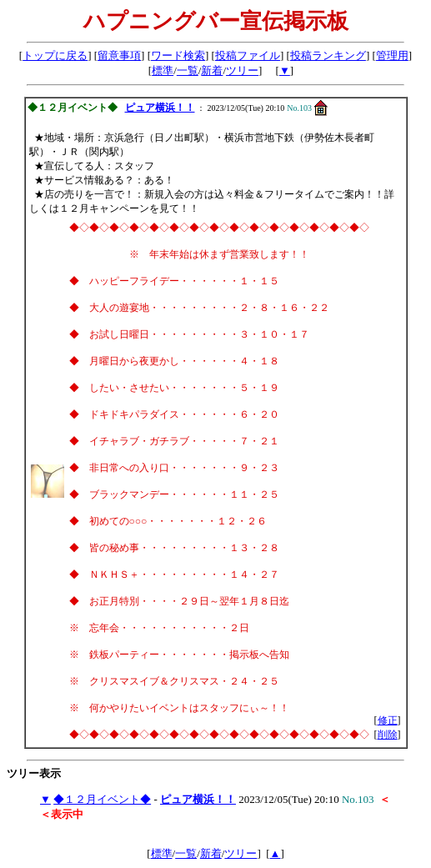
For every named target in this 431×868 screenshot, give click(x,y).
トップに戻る (55, 55)
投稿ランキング (328, 55)
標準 (163, 70)
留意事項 (119, 55)
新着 (212, 70)
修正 (388, 720)
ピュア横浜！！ (160, 108)
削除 (388, 735)
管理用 (392, 55)
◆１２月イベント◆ (102, 799)
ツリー (242, 70)
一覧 (188, 70)
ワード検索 (178, 55)
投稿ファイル (248, 55)
